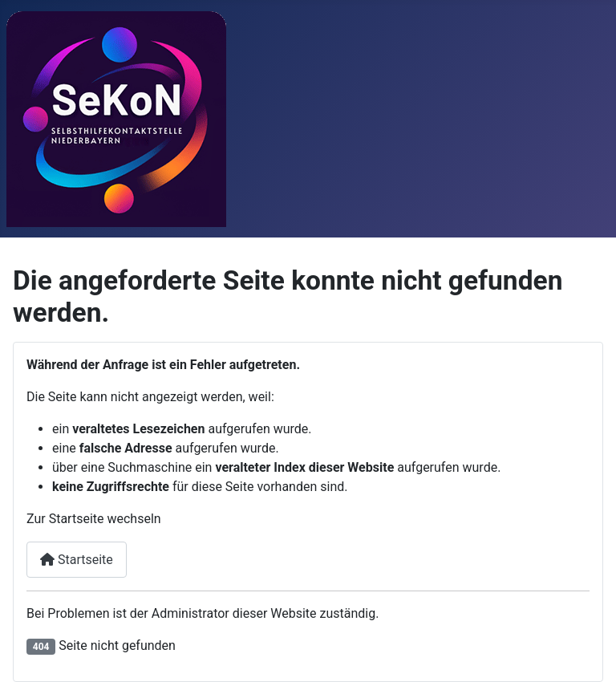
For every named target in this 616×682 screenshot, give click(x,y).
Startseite (77, 560)
